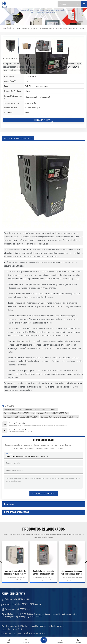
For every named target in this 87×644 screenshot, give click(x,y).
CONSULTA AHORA (42, 120)
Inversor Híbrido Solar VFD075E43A (19, 413)
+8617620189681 (23, 609)
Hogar (17, 28)
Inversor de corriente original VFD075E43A (59, 417)
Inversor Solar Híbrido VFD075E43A (53, 413)
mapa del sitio (9, 634)
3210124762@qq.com (31, 604)
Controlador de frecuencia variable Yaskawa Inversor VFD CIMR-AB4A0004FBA (44, 572)
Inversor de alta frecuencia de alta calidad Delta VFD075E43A (30, 410)
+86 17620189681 (22, 599)
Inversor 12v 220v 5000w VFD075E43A (21, 417)
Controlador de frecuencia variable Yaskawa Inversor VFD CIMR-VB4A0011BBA (72, 572)
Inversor (26, 28)
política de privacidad (35, 634)
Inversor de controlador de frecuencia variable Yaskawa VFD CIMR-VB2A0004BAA (15, 572)
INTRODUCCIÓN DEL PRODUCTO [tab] (18, 138)
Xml (20, 634)
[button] (86, 561)
